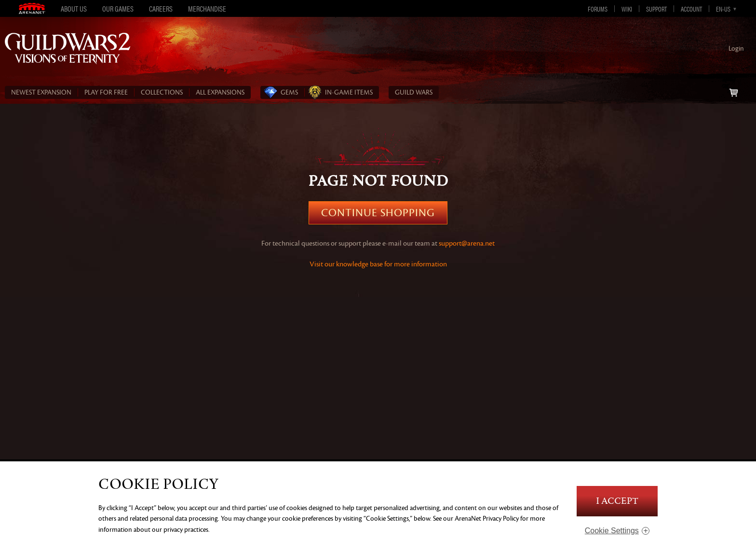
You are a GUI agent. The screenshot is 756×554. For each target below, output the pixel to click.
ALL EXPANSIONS (220, 92)
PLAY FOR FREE (106, 92)
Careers (161, 8)
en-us (723, 9)
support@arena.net (467, 243)
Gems (289, 92)
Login (736, 48)
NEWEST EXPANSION (41, 92)
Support (656, 9)
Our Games (118, 8)
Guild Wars (414, 92)
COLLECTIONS (162, 92)
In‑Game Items (349, 92)
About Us (74, 8)
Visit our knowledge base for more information (378, 264)
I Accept (617, 501)
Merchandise (207, 8)
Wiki (627, 9)
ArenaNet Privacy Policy (487, 519)
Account (691, 9)
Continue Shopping (378, 213)
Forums (598, 9)
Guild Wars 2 (67, 48)
